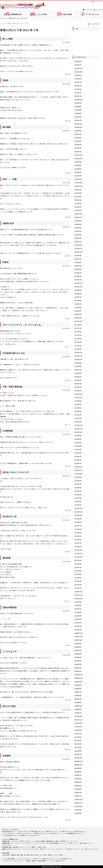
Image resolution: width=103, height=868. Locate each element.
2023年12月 (78, 124)
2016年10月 (78, 359)
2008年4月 (78, 702)
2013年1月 (78, 505)
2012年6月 (78, 529)
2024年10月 (78, 100)
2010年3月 (78, 623)
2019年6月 (78, 262)
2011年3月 (78, 581)
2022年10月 (78, 158)
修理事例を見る (16, 14)
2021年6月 (78, 197)
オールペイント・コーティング (21, 849)
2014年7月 (78, 443)
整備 (21, 855)
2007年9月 (78, 727)
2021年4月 (78, 204)
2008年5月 (78, 699)
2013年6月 (78, 488)
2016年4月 (78, 380)
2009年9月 (78, 644)
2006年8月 (78, 772)
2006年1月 (78, 796)
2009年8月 (78, 647)
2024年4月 (78, 113)
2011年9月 (78, 560)
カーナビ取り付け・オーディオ (72, 849)
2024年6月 (78, 110)
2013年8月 (78, 481)
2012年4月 (78, 536)
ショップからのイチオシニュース (24, 859)
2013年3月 (78, 498)
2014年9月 (78, 436)
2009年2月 (78, 668)
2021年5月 (78, 200)
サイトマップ (98, 10)
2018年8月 (78, 294)
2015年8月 (78, 401)
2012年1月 (78, 547)
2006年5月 (78, 782)
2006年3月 (78, 789)
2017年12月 (78, 321)
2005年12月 (78, 799)
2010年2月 (78, 626)
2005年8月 (78, 813)
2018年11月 (78, 287)
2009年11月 (78, 637)
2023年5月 (78, 141)
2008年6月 (78, 695)
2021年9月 (78, 190)
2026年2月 (78, 65)
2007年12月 (78, 716)
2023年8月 (78, 131)
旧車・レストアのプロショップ (26, 833)
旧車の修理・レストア (18, 847)
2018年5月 (78, 304)
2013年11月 (78, 470)
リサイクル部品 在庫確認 (9, 859)
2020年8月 (78, 224)
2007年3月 (78, 747)
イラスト (71, 859)
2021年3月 (78, 207)
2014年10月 (78, 432)
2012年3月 (78, 540)
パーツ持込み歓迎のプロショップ (11, 835)
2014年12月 (78, 425)
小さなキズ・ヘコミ (30, 841)
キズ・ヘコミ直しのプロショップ (22, 831)
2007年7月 (78, 734)
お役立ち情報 (67, 14)
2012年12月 (78, 508)
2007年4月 (78, 744)
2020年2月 (78, 238)
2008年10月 (78, 682)
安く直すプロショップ (56, 833)
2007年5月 (78, 740)
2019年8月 (78, 255)
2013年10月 (78, 474)
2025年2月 (78, 93)
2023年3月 (78, 145)
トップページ (88, 10)
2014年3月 (78, 456)
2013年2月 (78, 501)
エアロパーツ (59, 849)
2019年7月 (78, 259)
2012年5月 (78, 533)
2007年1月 (78, 754)
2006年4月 (78, 786)
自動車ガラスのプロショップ (42, 833)
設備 (37, 855)
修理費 (50, 855)
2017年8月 (78, 325)
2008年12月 (78, 675)
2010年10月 (78, 598)
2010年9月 (78, 602)
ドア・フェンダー (16, 843)
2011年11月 (78, 553)
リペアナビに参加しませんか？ (57, 861)
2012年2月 (78, 543)
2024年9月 (78, 103)
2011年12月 (78, 550)
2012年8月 (78, 522)
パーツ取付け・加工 (41, 847)
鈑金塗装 (13, 855)
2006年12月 (78, 758)
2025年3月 (78, 89)
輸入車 (32, 855)
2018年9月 (78, 290)
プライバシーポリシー (19, 861)
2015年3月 (78, 415)
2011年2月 (78, 585)
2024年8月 (78, 107)
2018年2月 (78, 314)
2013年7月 (78, 484)
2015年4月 (78, 411)
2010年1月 (78, 630)
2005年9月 (78, 810)
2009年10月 (78, 640)
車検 (25, 855)
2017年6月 (78, 332)
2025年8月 (78, 79)
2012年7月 (78, 526)
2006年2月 (78, 792)
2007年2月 (78, 751)
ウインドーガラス (7, 845)
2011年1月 (78, 588)
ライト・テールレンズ (39, 843)
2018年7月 (78, 297)
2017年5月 (78, 335)
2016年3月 (78, 384)
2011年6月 (78, 571)
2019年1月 (78, 280)
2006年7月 (78, 775)
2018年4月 (78, 307)
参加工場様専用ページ (43, 861)
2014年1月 (78, 463)
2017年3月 (78, 342)
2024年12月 (78, 96)
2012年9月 (78, 519)
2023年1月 (78, 152)
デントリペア (74, 841)
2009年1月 (78, 671)
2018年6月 (78, 300)
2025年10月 (78, 72)
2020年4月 (78, 231)
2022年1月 (78, 179)
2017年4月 (78, 339)
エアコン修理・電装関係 (52, 843)
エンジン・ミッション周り (66, 843)
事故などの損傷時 (40, 841)
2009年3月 (78, 664)
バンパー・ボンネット (27, 843)
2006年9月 (78, 768)
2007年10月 (78, 723)
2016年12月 (78, 352)
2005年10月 (78, 806)
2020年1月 (78, 242)
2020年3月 (78, 235)
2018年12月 (78, 283)
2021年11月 (78, 186)
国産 (28, 855)
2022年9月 (78, 162)
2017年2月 (78, 346)
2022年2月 (78, 176)
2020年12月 (78, 214)
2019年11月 (78, 249)
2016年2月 (78, 387)
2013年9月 (78, 477)
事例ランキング (38, 859)
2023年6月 (78, 138)
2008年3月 (78, 706)
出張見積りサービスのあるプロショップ (30, 835)
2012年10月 (78, 515)
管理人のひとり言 (14, 18)
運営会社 (34, 861)
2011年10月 (78, 557)
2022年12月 (78, 155)
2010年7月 (78, 609)
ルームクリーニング (93, 849)
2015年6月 (78, 404)
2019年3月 (78, 273)
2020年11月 (78, 217)
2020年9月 (78, 221)
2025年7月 (78, 82)
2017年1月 (78, 349)
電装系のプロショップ (51, 831)
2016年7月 (78, 370)
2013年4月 (78, 495)
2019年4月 (78, 269)
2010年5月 (78, 616)
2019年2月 (78, 276)
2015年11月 (78, 397)
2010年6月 (78, 612)
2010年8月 (78, 605)
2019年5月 (78, 266)
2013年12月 (78, 467)
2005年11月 (78, 803)
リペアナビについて (92, 14)
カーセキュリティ (35, 849)
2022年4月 (78, 172)
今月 (77, 29)
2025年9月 (78, 75)
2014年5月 (78, 449)
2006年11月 (78, 761)
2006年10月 (78, 765)
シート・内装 (84, 849)
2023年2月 (78, 148)
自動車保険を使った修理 (52, 841)
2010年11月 (78, 595)
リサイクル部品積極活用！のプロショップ (73, 833)
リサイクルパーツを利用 (17, 841)
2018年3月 (78, 311)
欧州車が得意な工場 (7, 831)
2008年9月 (78, 685)
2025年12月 (78, 68)
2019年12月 (78, 245)
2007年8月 (78, 730)
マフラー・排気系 (79, 843)
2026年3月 (78, 61)
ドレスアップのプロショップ (9, 833)
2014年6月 (78, 446)
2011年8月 (78, 564)
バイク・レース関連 (30, 847)
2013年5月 (78, 491)
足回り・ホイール (89, 843)
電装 (18, 855)
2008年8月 (78, 689)
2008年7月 (78, 692)
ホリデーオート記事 (57, 855)
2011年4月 (78, 578)
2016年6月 (78, 373)
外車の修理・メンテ (64, 841)
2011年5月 (78, 574)
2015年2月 (78, 418)
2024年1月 (78, 120)
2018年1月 (78, 318)
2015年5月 (78, 408)
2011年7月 (78, 567)
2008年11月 (78, 678)
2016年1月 (78, 391)
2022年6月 (78, 169)
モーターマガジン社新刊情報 (60, 859)
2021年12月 (78, 183)
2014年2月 (78, 460)
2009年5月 (78, 657)
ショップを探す (42, 14)
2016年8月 (78, 366)
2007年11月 (78, 720)
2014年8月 (78, 439)
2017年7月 (78, 328)
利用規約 (28, 861)
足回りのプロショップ (80, 831)
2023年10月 (78, 127)
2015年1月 (78, 422)
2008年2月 (78, 709)
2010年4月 (78, 619)
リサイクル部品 (43, 855)
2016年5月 (78, 377)
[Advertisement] (86, 43)
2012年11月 (78, 512)
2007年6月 (78, 737)
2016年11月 (78, 356)
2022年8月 (78, 165)
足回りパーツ (43, 849)
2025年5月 (78, 86)
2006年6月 (78, 779)
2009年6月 (78, 654)
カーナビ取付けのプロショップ (66, 831)
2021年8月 (78, 193)
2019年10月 (78, 252)
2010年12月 (78, 592)
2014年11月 (78, 429)
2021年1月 (78, 210)
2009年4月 (78, 661)
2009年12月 (78, 633)
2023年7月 (78, 134)
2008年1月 (78, 713)
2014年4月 (78, 453)
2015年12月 (78, 394)
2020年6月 (78, 228)
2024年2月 (78, 117)
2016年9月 (78, 363)
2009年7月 (78, 650)
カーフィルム (51, 849)
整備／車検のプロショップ (38, 831)
